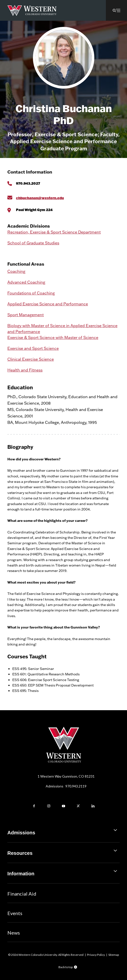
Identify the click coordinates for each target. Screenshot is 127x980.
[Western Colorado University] (64, 761)
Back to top (66, 967)
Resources (63, 851)
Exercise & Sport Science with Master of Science (53, 337)
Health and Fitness (25, 370)
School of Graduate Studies (33, 243)
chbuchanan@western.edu (40, 198)
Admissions (66, 786)
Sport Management (26, 315)
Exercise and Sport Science (33, 348)
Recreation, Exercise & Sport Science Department (54, 232)
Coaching (16, 271)
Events (15, 913)
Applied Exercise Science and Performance (48, 304)
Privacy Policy (96, 955)
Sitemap (114, 955)
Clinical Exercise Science (31, 359)
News (14, 933)
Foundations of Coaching (31, 293)
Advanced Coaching (26, 282)
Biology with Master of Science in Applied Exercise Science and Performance (62, 329)
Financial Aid (22, 894)
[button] (116, 10)
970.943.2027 (28, 183)
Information (63, 872)
